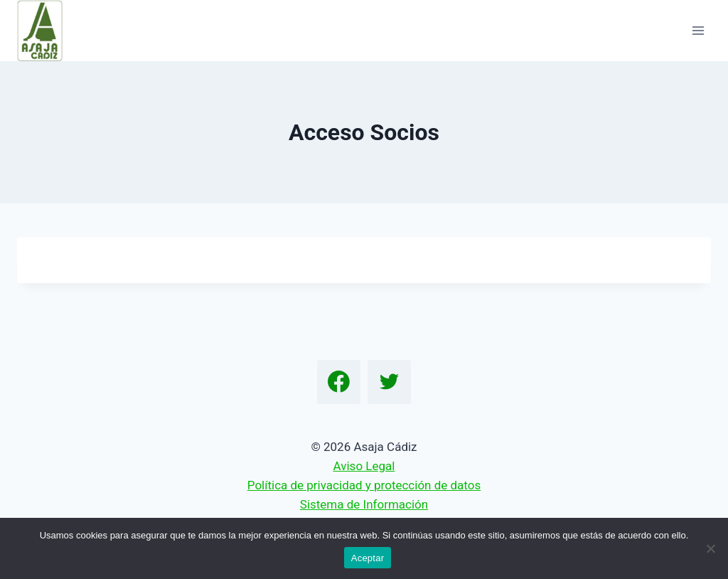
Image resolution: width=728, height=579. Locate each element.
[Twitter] (390, 382)
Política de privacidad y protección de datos (364, 485)
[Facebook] (339, 382)
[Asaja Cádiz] (46, 31)
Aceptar (368, 558)
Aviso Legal (364, 466)
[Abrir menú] (698, 30)
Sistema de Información (364, 504)
